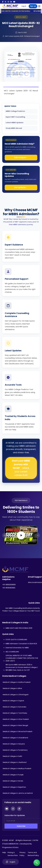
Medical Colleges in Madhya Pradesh (17, 769)
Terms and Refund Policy (33, 854)
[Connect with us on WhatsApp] (37, 863)
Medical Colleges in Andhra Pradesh (17, 682)
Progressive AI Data (10, 847)
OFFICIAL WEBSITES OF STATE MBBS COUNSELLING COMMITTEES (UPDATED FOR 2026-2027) (22, 658)
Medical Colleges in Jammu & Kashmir (18, 793)
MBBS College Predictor (15, 111)
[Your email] (23, 821)
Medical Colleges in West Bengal (15, 725)
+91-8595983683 (9, 588)
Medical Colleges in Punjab (13, 775)
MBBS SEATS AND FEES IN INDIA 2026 (19, 628)
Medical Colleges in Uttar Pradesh (16, 719)
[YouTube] (7, 809)
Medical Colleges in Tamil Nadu (15, 713)
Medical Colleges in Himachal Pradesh (18, 731)
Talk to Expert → (21, 157)
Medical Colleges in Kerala (13, 781)
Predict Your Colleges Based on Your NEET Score (21, 611)
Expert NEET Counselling (15, 117)
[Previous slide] (4, 535)
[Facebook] (19, 809)
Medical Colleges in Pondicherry (15, 750)
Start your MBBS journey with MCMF (21, 468)
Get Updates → (21, 187)
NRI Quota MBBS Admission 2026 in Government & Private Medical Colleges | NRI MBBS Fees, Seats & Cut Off (22, 667)
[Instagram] (13, 809)
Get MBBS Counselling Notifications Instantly (23, 608)
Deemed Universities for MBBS (17, 648)
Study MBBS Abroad (14, 128)
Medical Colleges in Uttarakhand (15, 738)
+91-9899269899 (9, 585)
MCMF (11, 840)
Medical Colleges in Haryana (14, 744)
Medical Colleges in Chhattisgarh (16, 695)
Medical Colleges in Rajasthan (14, 787)
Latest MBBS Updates (15, 123)
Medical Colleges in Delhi (12, 756)
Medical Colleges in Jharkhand (15, 762)
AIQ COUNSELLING (12, 652)
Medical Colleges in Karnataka (15, 707)
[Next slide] (38, 535)
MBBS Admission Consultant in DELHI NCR (21, 644)
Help (4, 852)
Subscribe (21, 826)
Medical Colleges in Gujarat (13, 701)
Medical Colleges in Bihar (12, 688)
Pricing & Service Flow (13, 854)
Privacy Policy (23, 854)
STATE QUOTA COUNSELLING (16, 640)
